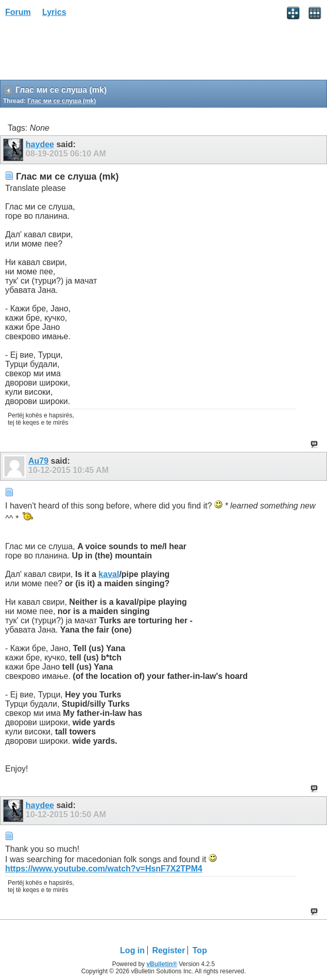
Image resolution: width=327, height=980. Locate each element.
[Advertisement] (82, 52)
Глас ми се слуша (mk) (62, 101)
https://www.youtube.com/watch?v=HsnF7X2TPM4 (104, 869)
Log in (132, 950)
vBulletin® (162, 964)
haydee (40, 144)
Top (200, 950)
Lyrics (54, 12)
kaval (109, 574)
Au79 (38, 461)
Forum (18, 12)
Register (168, 950)
